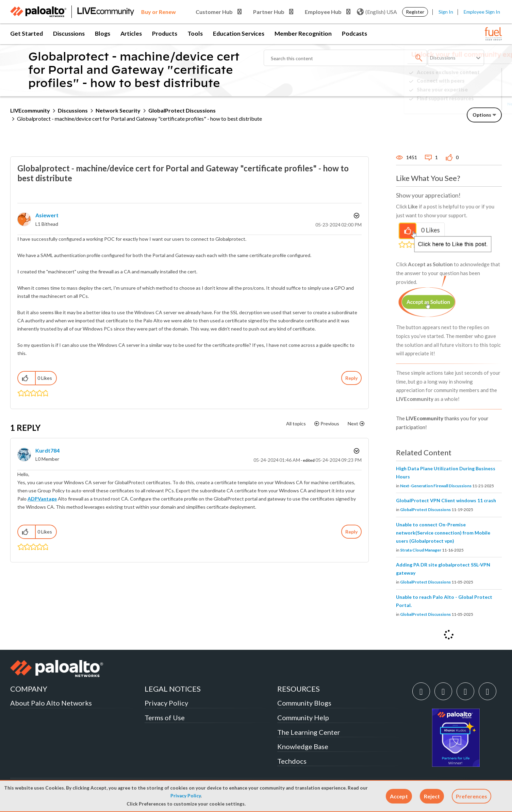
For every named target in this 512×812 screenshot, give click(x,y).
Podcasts (354, 33)
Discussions (69, 33)
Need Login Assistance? (471, 104)
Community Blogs (304, 703)
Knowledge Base (303, 746)
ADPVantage (42, 499)
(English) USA (377, 12)
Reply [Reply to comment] (351, 532)
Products (165, 33)
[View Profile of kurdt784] (47, 450)
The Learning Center (309, 732)
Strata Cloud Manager (421, 550)
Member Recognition (303, 33)
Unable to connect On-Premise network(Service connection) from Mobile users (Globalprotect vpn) (443, 533)
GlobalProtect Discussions (182, 110)
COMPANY (29, 689)
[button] (399, 796)
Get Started (27, 33)
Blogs (103, 33)
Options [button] (482, 115)
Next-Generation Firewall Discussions (436, 486)
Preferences (472, 796)
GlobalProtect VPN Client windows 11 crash (446, 500)
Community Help (303, 717)
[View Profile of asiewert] (47, 215)
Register (415, 12)
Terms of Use (165, 717)
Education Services (239, 33)
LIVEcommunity (30, 110)
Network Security (118, 110)
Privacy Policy (186, 796)
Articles (131, 33)
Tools (195, 33)
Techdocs (292, 761)
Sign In (446, 12)
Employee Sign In (482, 12)
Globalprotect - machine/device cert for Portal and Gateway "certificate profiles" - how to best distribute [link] (139, 119)
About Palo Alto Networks (51, 703)
